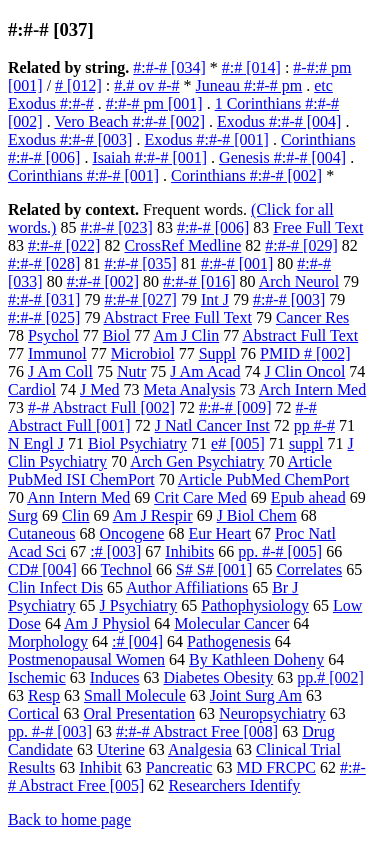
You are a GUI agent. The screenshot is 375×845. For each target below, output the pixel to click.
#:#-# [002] (103, 281)
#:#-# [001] (237, 263)
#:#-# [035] (140, 263)
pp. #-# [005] (280, 551)
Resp (44, 695)
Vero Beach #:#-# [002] (129, 121)
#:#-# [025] (44, 317)
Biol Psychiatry (137, 443)
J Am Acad (205, 371)
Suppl (217, 353)
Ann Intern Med (78, 497)
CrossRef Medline (182, 245)
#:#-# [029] (301, 245)
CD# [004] (42, 569)
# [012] (78, 85)
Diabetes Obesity (219, 677)
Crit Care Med (200, 497)
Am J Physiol (107, 623)
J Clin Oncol (304, 371)
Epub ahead (308, 497)
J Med (100, 389)
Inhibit (100, 767)
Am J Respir (153, 515)
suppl (306, 443)
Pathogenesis (229, 641)
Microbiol (143, 353)
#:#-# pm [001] (154, 103)
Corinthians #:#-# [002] (246, 175)
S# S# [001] (214, 569)
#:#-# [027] (140, 299)
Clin (76, 515)
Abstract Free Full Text (178, 317)
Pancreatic (179, 767)
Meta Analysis (190, 389)
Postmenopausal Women (86, 659)
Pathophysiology (255, 605)
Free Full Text (318, 227)
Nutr (131, 371)
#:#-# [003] (289, 299)
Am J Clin (186, 335)
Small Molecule (135, 695)
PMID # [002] (305, 353)
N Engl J (36, 443)
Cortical (34, 713)
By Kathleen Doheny (256, 659)
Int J (215, 299)
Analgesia (200, 749)
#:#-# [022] (64, 245)
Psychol (53, 335)
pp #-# (314, 425)
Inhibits (189, 551)
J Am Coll (60, 371)
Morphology (48, 641)
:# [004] (137, 641)
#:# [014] (251, 67)
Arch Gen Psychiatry (197, 461)
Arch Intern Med (313, 389)
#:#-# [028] (44, 263)
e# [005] (238, 443)
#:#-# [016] (199, 281)
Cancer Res (312, 317)
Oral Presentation (140, 713)
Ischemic (37, 677)
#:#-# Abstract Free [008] (197, 731)
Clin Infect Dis (55, 587)
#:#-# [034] (169, 67)
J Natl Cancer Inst (212, 425)
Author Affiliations (187, 587)
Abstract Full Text (300, 335)
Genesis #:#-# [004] (282, 157)
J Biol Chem (257, 515)
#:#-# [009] (235, 407)
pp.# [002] (330, 677)
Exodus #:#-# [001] (206, 139)
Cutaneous (42, 533)
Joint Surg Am (256, 695)
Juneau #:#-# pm (249, 85)
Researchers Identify (234, 785)
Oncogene (132, 533)
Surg (23, 515)
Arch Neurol (299, 281)
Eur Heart (219, 533)
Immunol (57, 353)
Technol (126, 569)
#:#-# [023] (116, 227)
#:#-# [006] (213, 227)
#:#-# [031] (44, 299)
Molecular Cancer (231, 623)
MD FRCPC (276, 767)
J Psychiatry (139, 605)
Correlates (309, 569)
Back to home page (69, 819)
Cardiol (32, 389)
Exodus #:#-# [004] (279, 121)
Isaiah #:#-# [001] (149, 157)
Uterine (121, 749)
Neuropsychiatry (272, 713)
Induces (115, 677)
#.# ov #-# (146, 85)
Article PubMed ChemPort (264, 479)
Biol (117, 335)
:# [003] (115, 551)
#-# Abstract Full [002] (101, 407)
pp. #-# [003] (50, 731)
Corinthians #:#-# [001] (83, 175)
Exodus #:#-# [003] (70, 139)
